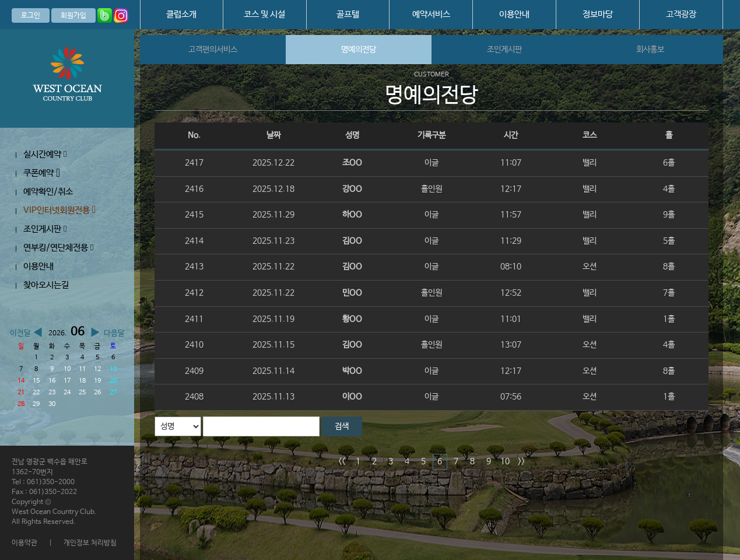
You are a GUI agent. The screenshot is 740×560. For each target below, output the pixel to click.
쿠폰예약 (42, 173)
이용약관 (24, 543)
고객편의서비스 (213, 50)
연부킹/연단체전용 (58, 248)
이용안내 (514, 14)
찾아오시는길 (46, 285)
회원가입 (73, 16)
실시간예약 (45, 154)
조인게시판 (45, 229)
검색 (342, 426)
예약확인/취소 (48, 192)
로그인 (31, 16)
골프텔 (348, 14)
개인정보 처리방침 (90, 543)
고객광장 (681, 14)
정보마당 (598, 14)
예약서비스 (431, 14)
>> (521, 461)
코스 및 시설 (264, 14)
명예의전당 (359, 50)
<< (342, 461)
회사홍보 (650, 50)
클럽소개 (181, 14)
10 (505, 461)
